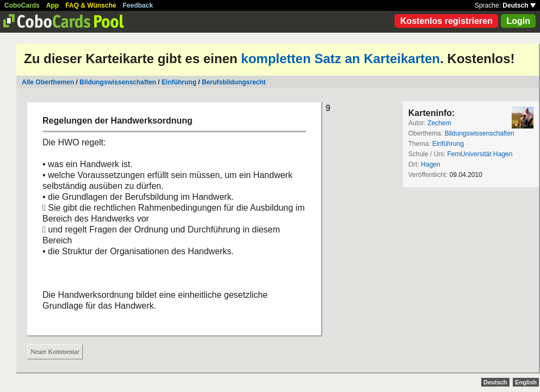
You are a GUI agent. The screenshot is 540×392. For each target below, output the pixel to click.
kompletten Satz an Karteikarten (340, 59)
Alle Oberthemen (48, 82)
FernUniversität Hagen (480, 154)
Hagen (430, 164)
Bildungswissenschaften (118, 82)
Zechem (439, 123)
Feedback (138, 5)
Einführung (179, 82)
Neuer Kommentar (55, 352)
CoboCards (22, 5)
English (526, 382)
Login (518, 21)
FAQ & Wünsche (91, 5)
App (53, 5)
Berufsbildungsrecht (234, 82)
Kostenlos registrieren (446, 21)
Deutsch (519, 5)
